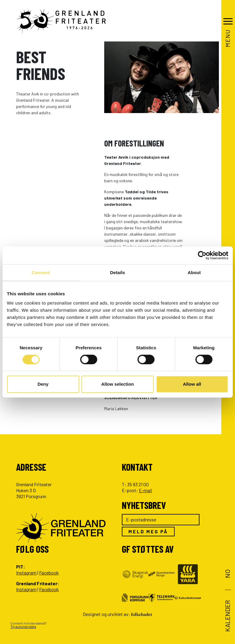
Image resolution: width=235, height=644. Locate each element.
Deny (43, 384)
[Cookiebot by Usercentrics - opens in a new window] (202, 255)
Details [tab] (118, 272)
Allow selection (117, 384)
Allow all (192, 384)
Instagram (26, 573)
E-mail (145, 490)
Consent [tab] (41, 272)
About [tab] (194, 272)
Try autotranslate (23, 627)
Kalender (227, 616)
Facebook (49, 573)
